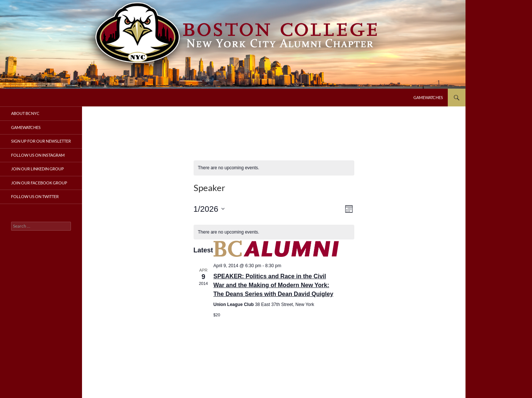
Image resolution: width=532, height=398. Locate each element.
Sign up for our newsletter (41, 141)
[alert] (274, 168)
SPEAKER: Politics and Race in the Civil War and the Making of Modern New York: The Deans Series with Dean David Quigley (274, 285)
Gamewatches (428, 97)
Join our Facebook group (39, 183)
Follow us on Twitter (35, 196)
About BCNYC (25, 113)
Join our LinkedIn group (37, 169)
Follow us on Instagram (38, 155)
